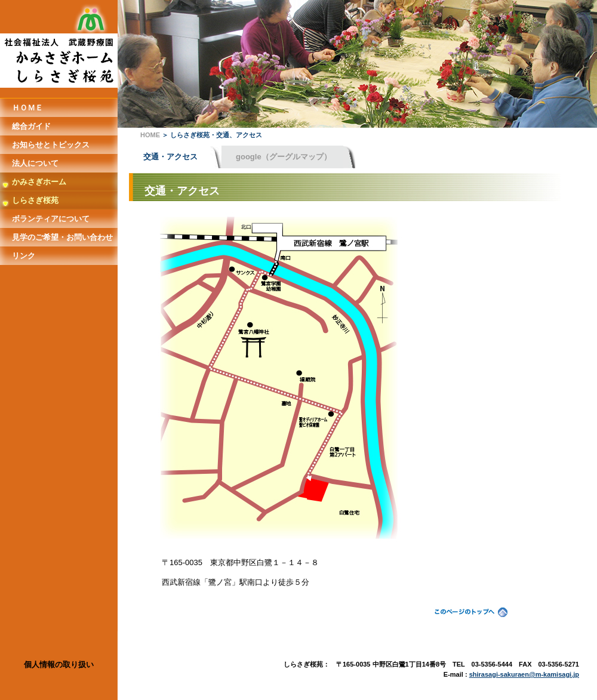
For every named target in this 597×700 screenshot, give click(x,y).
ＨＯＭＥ (27, 108)
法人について (35, 163)
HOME (150, 135)
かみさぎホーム (39, 182)
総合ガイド (31, 126)
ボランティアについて (51, 219)
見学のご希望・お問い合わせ (62, 237)
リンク (24, 256)
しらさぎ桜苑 (35, 200)
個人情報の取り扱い (59, 664)
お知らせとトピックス (51, 145)
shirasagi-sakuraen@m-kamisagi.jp (524, 674)
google (284, 157)
